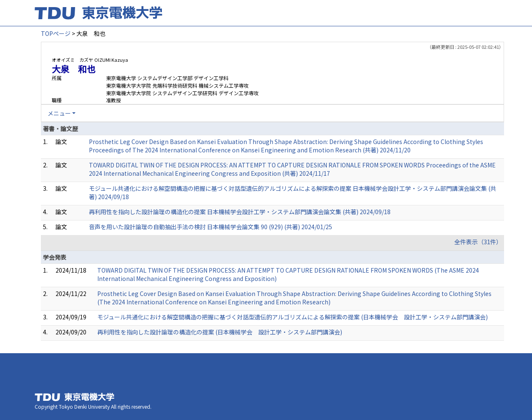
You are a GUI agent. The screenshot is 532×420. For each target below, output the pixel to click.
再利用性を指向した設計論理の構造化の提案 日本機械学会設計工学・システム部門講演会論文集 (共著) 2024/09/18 (240, 212)
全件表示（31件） (478, 242)
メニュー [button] (59, 113)
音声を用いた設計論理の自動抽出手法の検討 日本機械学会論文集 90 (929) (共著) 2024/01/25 (211, 227)
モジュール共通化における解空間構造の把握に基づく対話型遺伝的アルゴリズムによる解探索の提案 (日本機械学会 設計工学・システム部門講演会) (292, 317)
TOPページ (56, 33)
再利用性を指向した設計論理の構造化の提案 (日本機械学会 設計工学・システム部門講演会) (220, 332)
